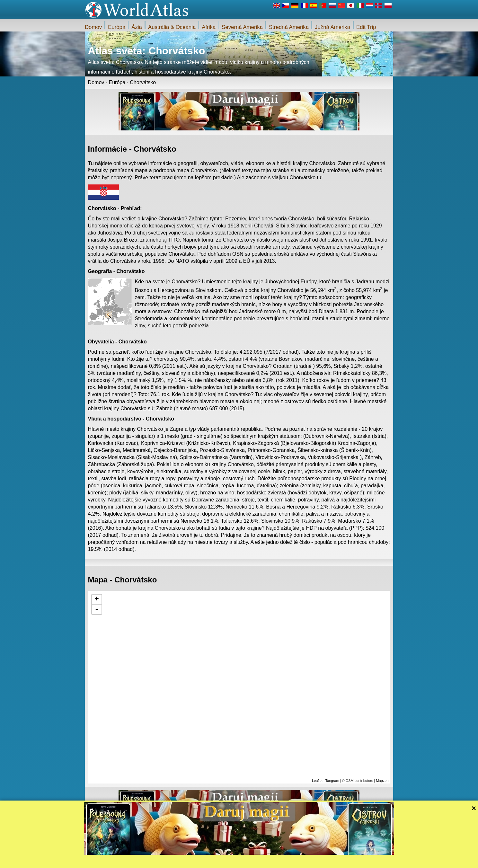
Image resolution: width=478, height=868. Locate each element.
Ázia (137, 27)
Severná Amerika (242, 27)
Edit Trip (366, 27)
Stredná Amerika (289, 27)
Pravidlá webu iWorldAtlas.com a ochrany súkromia (268, 861)
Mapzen (382, 781)
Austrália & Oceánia (172, 27)
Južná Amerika (332, 27)
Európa (117, 27)
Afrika (209, 27)
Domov (93, 27)
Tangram (332, 781)
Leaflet (317, 781)
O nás (216, 861)
